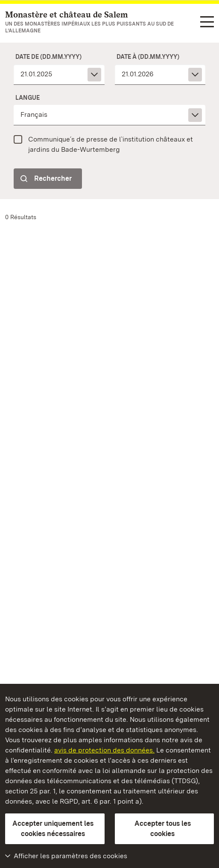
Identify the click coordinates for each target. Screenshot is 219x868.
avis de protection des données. (104, 750)
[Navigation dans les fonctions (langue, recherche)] (207, 22)
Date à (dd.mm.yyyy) (148, 57)
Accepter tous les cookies (163, 829)
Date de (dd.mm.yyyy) (48, 57)
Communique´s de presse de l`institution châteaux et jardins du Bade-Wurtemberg (111, 144)
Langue (28, 98)
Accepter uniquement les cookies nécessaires (53, 829)
